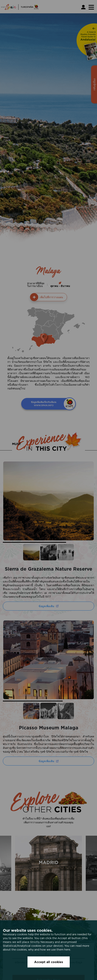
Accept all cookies (49, 962)
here (67, 949)
